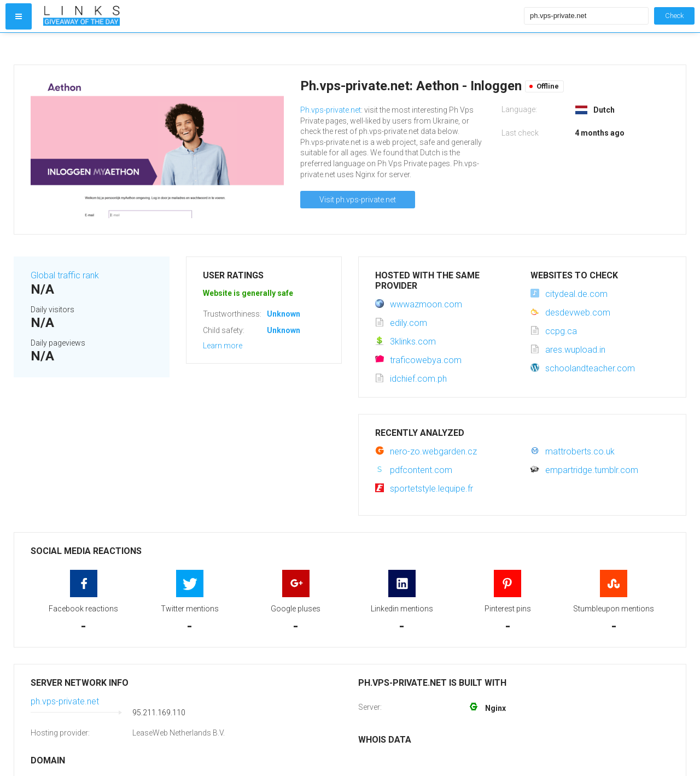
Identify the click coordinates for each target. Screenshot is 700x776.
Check (674, 16)
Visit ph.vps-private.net (358, 200)
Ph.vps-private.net (331, 110)
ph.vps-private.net (65, 701)
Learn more (223, 346)
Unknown (284, 314)
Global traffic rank (65, 275)
